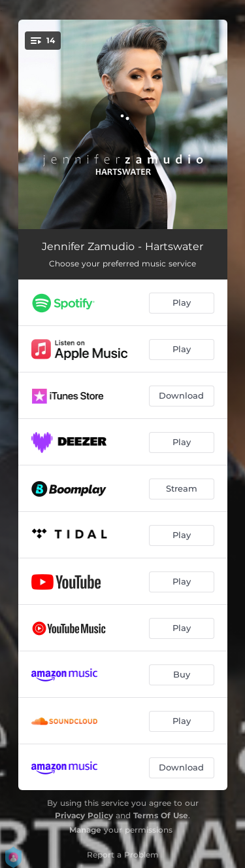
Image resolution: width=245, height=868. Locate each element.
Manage (85, 830)
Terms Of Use (161, 815)
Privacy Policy (84, 815)
